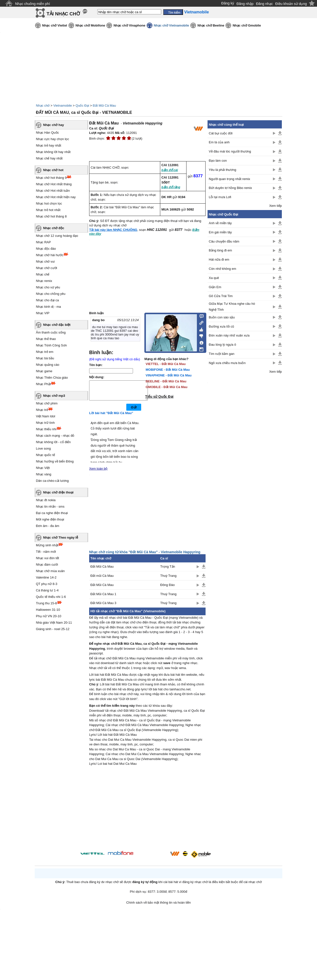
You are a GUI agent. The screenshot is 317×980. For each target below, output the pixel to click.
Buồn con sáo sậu (222, 317)
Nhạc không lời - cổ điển (53, 442)
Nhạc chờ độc (54, 228)
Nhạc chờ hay (53, 125)
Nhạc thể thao (46, 339)
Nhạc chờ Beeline (211, 25)
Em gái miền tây (220, 232)
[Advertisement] (147, 813)
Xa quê (214, 278)
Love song (43, 448)
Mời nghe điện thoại (50, 519)
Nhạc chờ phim (47, 403)
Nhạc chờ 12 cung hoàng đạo (57, 236)
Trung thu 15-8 (46, 603)
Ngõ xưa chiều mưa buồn (227, 363)
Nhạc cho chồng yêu (51, 294)
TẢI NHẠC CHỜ (63, 14)
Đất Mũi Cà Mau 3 (103, 607)
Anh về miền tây (220, 223)
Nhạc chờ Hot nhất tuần (53, 191)
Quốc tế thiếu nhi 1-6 (51, 597)
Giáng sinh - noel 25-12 (53, 629)
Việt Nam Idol (46, 416)
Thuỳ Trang (168, 579)
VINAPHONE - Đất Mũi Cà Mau (169, 375)
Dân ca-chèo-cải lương (52, 481)
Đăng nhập (245, 4)
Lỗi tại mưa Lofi (220, 197)
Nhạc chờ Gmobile (247, 25)
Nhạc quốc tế (45, 455)
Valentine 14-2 (46, 577)
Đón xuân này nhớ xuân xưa (229, 335)
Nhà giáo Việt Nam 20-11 (54, 623)
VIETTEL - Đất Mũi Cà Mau (166, 364)
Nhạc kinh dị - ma (48, 307)
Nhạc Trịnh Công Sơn (51, 345)
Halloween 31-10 (48, 610)
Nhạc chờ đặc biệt (57, 325)
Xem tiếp (276, 206)
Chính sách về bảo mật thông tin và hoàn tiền (159, 906)
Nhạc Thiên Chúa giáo (52, 378)
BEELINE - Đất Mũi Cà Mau (166, 381)
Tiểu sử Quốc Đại (159, 397)
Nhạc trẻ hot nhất (48, 210)
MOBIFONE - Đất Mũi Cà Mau (168, 370)
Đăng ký (228, 3)
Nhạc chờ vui (45, 261)
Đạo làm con (218, 161)
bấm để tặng (171, 187)
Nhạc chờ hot (53, 170)
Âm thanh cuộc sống (51, 332)
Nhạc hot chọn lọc (49, 203)
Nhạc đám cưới (47, 565)
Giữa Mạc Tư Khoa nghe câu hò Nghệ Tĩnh (232, 306)
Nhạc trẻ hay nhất (49, 145)
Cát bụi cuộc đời (221, 133)
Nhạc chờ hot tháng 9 (51, 178)
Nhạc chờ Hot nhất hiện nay (56, 197)
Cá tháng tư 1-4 (47, 590)
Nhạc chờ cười (46, 268)
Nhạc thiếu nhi (46, 429)
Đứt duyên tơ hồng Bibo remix (230, 188)
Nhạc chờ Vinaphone (129, 25)
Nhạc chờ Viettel (55, 25)
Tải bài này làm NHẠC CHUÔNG (113, 230)
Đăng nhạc (264, 4)
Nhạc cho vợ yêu (48, 287)
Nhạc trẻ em (45, 352)
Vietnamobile (63, 106)
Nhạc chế (43, 274)
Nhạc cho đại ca (47, 300)
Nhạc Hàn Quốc (47, 133)
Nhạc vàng (44, 474)
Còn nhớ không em (223, 269)
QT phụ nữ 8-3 (47, 584)
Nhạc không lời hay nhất (53, 152)
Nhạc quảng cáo (48, 365)
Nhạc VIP (43, 313)
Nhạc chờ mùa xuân (50, 571)
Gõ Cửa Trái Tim (221, 296)
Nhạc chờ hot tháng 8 (51, 216)
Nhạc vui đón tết (48, 558)
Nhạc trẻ (42, 410)
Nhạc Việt (43, 468)
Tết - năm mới (46, 552)
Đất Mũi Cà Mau (105, 106)
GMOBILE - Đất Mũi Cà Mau (167, 387)
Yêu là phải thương (223, 170)
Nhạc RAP (43, 242)
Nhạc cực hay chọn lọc (53, 139)
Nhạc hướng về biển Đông (55, 461)
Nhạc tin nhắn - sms (50, 506)
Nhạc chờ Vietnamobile (172, 25)
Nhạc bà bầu (45, 358)
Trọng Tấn (168, 570)
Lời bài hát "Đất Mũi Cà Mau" (111, 417)
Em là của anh (219, 142)
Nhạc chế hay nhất (49, 158)
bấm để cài (170, 170)
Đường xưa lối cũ (221, 326)
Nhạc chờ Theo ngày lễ (61, 537)
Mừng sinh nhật (47, 545)
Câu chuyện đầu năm (224, 241)
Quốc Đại (82, 106)
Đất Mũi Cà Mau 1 (103, 598)
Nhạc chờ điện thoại (58, 492)
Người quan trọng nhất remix (229, 179)
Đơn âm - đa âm (48, 526)
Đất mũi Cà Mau (102, 579)
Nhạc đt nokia (46, 500)
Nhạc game (44, 371)
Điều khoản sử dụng (291, 4)
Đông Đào (168, 589)
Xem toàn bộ (98, 472)
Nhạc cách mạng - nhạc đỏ (55, 436)
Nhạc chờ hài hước (50, 255)
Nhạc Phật (43, 384)
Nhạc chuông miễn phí (33, 4)
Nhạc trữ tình (45, 423)
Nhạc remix (44, 281)
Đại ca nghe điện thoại (52, 513)
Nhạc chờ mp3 (54, 396)
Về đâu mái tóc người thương (230, 151)
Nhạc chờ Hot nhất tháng (54, 184)
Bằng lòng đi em (220, 250)
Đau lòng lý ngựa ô (222, 345)
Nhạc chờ (43, 106)
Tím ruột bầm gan (222, 354)
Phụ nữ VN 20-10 (49, 616)
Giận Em (215, 287)
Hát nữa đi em (219, 260)
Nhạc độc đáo (46, 249)
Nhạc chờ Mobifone (90, 25)
